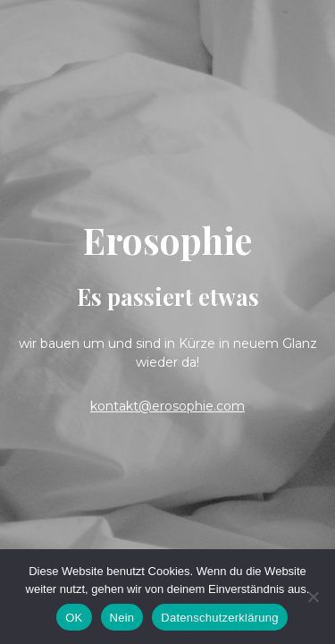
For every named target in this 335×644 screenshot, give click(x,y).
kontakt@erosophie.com (167, 406)
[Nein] (313, 597)
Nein (122, 618)
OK (74, 618)
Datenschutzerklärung (219, 618)
